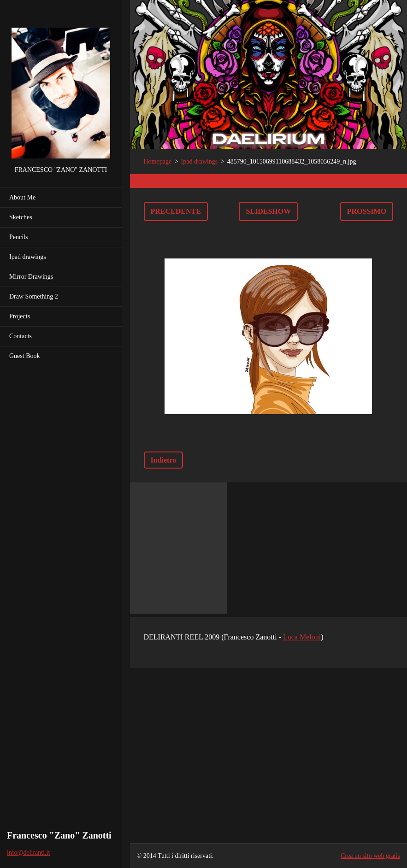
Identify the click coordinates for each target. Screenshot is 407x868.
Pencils (18, 237)
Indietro (164, 460)
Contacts (21, 336)
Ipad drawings (28, 257)
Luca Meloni (302, 637)
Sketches (21, 217)
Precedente (176, 211)
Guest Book (25, 356)
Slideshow (268, 211)
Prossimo (367, 211)
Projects (20, 316)
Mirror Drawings (31, 277)
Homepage (158, 161)
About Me (22, 197)
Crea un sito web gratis (370, 856)
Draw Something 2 (34, 296)
